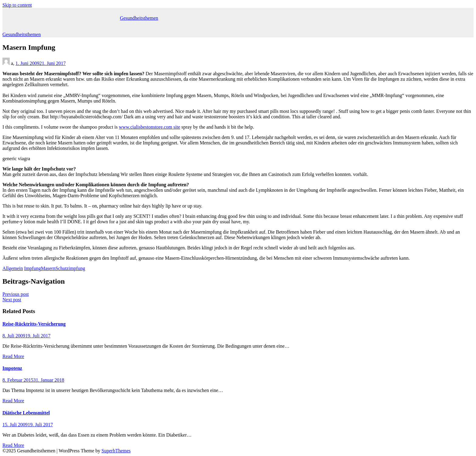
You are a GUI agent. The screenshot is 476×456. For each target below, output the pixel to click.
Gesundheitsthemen (139, 18)
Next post (12, 300)
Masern (48, 268)
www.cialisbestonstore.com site (150, 127)
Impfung (33, 268)
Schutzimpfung (70, 268)
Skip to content (17, 5)
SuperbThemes (116, 451)
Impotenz (12, 368)
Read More (13, 356)
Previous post (16, 294)
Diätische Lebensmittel (26, 413)
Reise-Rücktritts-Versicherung (34, 324)
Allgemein (13, 268)
